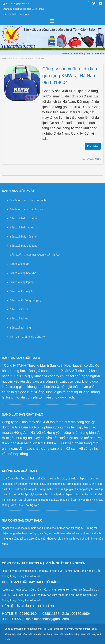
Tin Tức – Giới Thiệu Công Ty (27, 337)
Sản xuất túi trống (20, 328)
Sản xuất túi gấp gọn (22, 309)
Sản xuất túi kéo (19, 318)
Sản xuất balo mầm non (24, 237)
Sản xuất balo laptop (22, 227)
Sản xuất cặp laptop (22, 282)
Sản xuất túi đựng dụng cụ (26, 300)
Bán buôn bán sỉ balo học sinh (28, 200)
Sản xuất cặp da (20, 264)
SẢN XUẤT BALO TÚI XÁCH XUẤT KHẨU (35, 255)
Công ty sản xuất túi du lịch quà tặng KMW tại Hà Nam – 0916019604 (71, 76)
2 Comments (93, 159)
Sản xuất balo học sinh (23, 218)
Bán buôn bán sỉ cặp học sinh (27, 209)
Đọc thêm (93, 146)
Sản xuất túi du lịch (21, 291)
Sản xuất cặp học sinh (23, 273)
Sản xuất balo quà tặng (24, 246)
